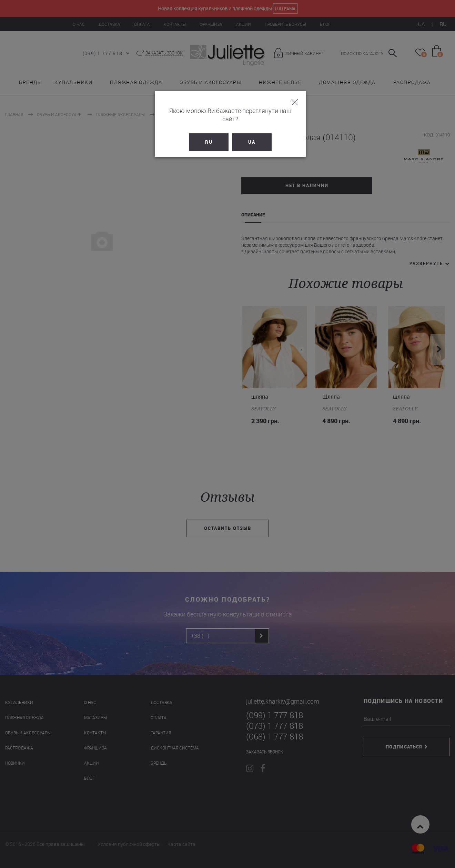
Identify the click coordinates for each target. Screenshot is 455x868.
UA (249, 134)
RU (206, 134)
